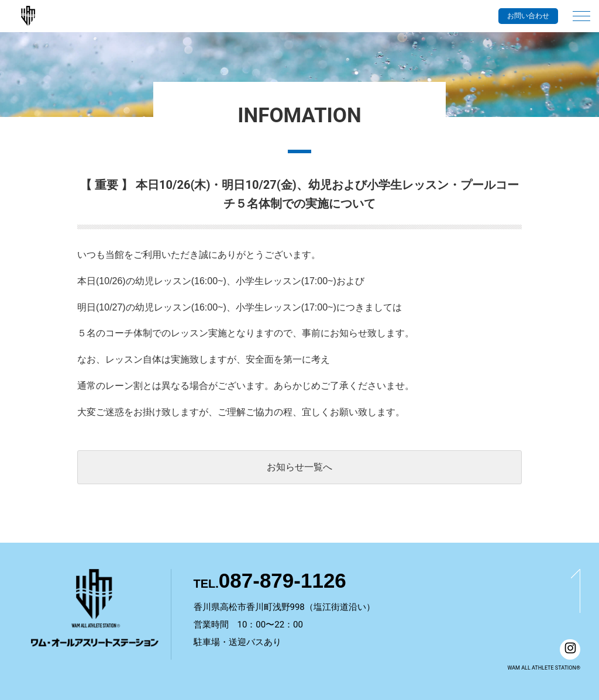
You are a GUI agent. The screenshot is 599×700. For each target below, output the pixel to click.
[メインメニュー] (581, 11)
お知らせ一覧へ (299, 467)
